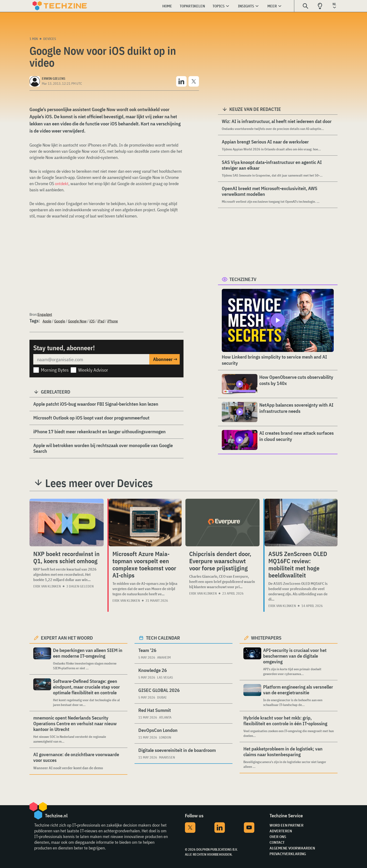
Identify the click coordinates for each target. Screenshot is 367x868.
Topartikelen (192, 6)
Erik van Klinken (47, 586)
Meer (272, 6)
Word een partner (287, 825)
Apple (47, 321)
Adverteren (281, 831)
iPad (101, 321)
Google (60, 321)
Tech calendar (163, 638)
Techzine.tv (243, 279)
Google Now (77, 321)
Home (167, 6)
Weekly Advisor (93, 370)
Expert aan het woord (67, 638)
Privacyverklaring (288, 854)
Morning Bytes (55, 370)
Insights (246, 6)
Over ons (278, 837)
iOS (92, 321)
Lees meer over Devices (99, 483)
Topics (219, 6)
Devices (50, 39)
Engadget (45, 314)
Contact (277, 842)
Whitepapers (266, 638)
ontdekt (62, 184)
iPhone (113, 321)
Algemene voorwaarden (292, 848)
